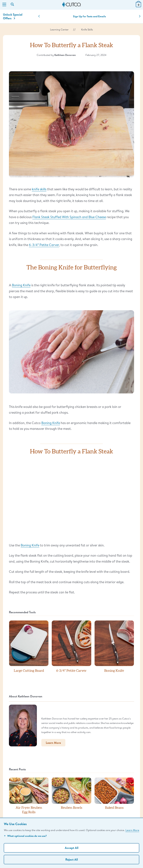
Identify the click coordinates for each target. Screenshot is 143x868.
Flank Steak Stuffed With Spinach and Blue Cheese (69, 217)
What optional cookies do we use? (25, 836)
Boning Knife (21, 285)
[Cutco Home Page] (71, 5)
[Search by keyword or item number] (13, 5)
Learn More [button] (53, 743)
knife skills (39, 189)
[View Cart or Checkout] (138, 6)
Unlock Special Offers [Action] (13, 16)
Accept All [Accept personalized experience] (72, 848)
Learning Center (59, 30)
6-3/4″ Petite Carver (44, 245)
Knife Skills (87, 30)
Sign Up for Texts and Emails (89, 16)
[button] (39, 16)
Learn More (132, 830)
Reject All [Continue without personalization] (72, 859)
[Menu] (4, 5)
